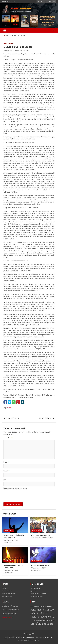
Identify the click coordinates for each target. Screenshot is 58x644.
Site (5, 480)
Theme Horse (48, 637)
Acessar (5, 588)
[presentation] (19, 496)
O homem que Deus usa (41, 535)
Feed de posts (7, 591)
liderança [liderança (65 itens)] (46, 617)
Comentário (8, 438)
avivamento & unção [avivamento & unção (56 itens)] (42, 610)
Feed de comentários (9, 594)
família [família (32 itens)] (34, 613)
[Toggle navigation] (5, 30)
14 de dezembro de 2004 (11, 50)
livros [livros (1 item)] (53, 617)
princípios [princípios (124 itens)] (37, 624)
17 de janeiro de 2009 (10, 570)
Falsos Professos (13, 418)
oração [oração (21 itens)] (52, 620)
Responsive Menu (54, 2)
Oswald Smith (10, 514)
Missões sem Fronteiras (39, 594)
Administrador (25, 50)
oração (9, 408)
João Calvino (8, 43)
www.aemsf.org (7, 617)
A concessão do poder (40, 565)
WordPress (35, 640)
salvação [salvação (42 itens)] (49, 624)
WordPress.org (7, 596)
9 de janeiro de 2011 (38, 538)
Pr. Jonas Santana (36, 596)
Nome (6, 462)
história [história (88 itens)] (35, 617)
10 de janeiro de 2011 (10, 540)
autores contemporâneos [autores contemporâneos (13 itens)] (41, 606)
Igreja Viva (34, 591)
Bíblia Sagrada (35, 588)
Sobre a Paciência (45, 418)
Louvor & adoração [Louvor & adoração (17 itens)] (39, 620)
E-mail (6, 471)
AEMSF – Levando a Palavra (25, 637)
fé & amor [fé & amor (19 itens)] (43, 613)
